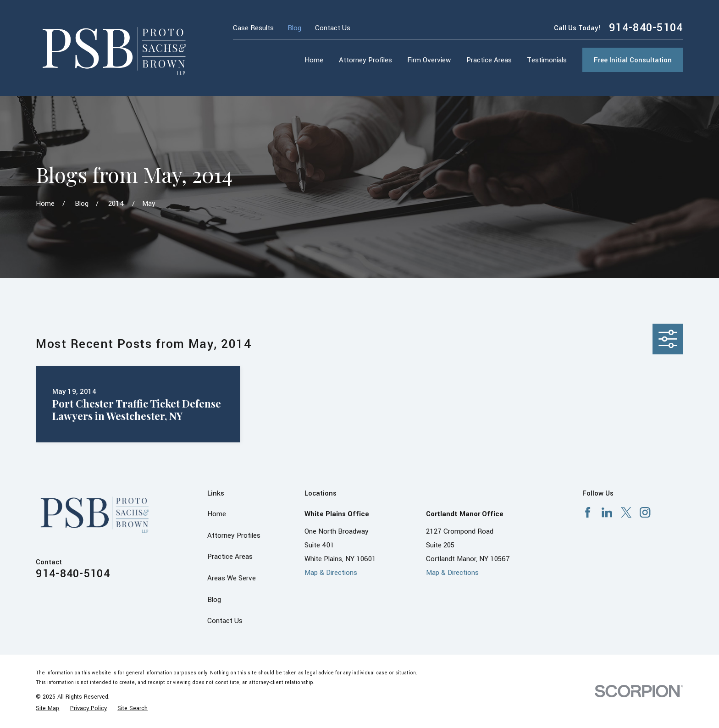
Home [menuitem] (314, 60)
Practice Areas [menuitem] (489, 60)
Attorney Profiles (234, 535)
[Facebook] (588, 512)
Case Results (253, 28)
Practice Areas (230, 557)
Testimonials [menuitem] (547, 60)
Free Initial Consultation (633, 60)
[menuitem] (47, 709)
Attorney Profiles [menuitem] (365, 60)
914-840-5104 (646, 28)
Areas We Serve (232, 578)
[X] (626, 512)
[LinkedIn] (607, 512)
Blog (294, 28)
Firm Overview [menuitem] (429, 60)
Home (217, 514)
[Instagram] (645, 512)
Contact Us (333, 28)
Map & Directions (331, 573)
